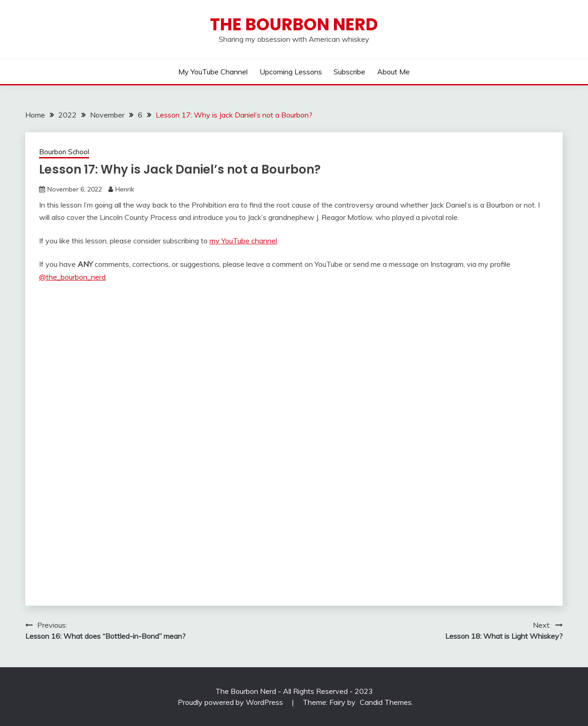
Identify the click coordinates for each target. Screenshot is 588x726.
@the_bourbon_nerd (72, 277)
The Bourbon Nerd (294, 24)
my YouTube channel (243, 241)
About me (393, 72)
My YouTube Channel (213, 72)
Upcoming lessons (291, 72)
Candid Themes (386, 702)
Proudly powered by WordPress (231, 702)
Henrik (125, 189)
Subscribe (349, 72)
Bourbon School (64, 152)
